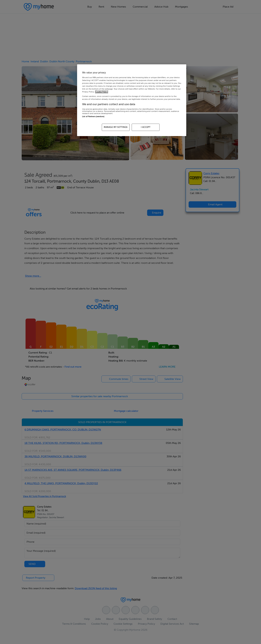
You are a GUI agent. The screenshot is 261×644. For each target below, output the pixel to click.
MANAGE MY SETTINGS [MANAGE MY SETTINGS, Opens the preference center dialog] (116, 127)
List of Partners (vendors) (93, 117)
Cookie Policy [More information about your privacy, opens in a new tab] (102, 92)
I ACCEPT (146, 127)
